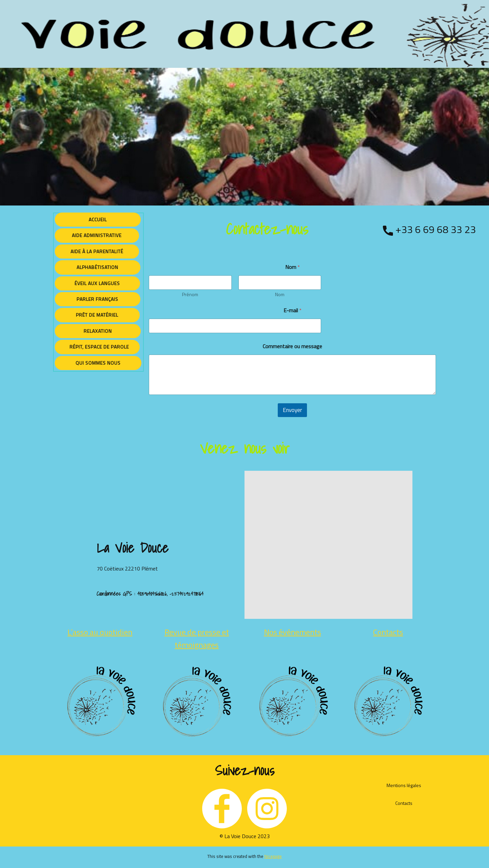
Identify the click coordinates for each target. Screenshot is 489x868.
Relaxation (98, 331)
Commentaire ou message (292, 346)
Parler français (97, 299)
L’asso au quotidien (100, 632)
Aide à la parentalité (97, 251)
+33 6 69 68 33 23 (429, 230)
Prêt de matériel (97, 315)
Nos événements (293, 632)
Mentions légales (404, 785)
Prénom (190, 294)
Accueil (98, 219)
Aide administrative (97, 235)
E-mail (293, 310)
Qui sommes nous (98, 363)
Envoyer (292, 410)
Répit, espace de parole (97, 347)
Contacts (388, 632)
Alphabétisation (97, 267)
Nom (280, 294)
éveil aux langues (97, 283)
